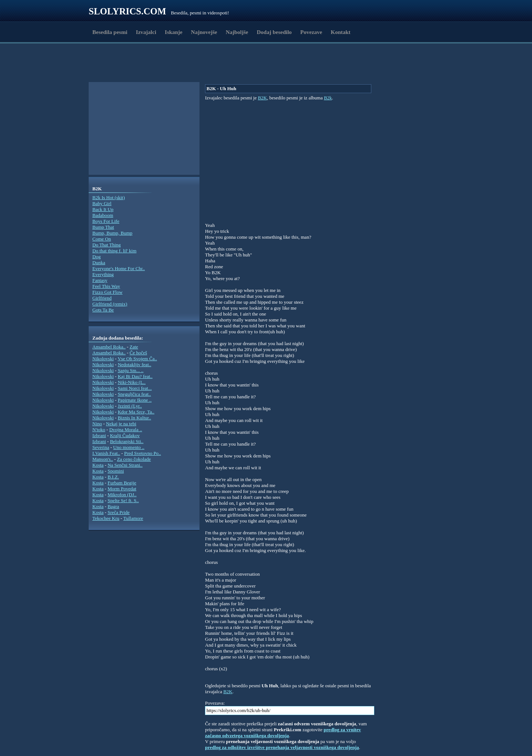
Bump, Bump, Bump (112, 233)
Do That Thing (107, 245)
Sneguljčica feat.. (134, 394)
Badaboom (103, 215)
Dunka (99, 263)
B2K (262, 98)
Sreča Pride (119, 512)
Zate (134, 347)
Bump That (103, 227)
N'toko (99, 430)
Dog (96, 257)
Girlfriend (102, 298)
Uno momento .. (129, 447)
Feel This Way (106, 286)
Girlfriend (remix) (110, 304)
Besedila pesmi (110, 32)
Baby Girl (102, 203)
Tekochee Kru (106, 518)
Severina (101, 447)
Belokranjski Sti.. (127, 441)
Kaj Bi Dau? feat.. (135, 376)
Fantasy (100, 280)
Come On (102, 239)
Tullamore (133, 518)
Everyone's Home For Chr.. (119, 268)
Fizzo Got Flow (108, 292)
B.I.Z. (113, 477)
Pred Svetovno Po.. (143, 453)
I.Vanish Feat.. (106, 453)
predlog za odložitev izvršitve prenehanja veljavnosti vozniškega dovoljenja (282, 747)
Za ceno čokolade (134, 459)
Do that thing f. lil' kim (114, 251)
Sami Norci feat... (135, 388)
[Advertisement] (132, 64)
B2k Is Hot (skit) (109, 197)
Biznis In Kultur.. (134, 418)
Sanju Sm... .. (131, 370)
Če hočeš (138, 353)
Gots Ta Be (103, 310)
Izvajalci (146, 32)
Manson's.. (103, 459)
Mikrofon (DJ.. (122, 495)
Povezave (311, 32)
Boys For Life (106, 221)
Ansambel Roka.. (109, 347)
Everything (103, 274)
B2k (328, 98)
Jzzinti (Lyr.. (130, 406)
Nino (97, 424)
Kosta (98, 465)
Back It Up (103, 209)
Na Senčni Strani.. (125, 465)
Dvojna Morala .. (126, 430)
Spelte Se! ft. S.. (123, 500)
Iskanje (174, 32)
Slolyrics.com (127, 11)
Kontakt (340, 32)
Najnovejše (204, 32)
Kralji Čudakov (125, 435)
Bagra (113, 506)
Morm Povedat (122, 489)
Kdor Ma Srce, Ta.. (136, 412)
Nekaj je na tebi (121, 424)
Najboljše (237, 32)
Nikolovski (103, 359)
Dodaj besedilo (274, 32)
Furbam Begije (122, 483)
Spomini (116, 471)
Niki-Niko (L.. (132, 382)
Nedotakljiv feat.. (135, 365)
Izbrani (99, 435)
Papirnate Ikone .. (135, 400)
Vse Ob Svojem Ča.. (137, 359)
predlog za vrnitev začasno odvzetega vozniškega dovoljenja (283, 733)
